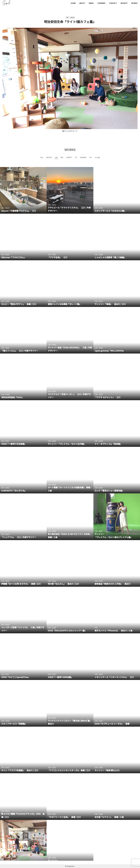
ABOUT (82, 3)
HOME (73, 3)
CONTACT (113, 3)
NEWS (91, 3)
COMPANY (101, 3)
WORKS (134, 3)
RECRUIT (124, 3)
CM (67, 17)
